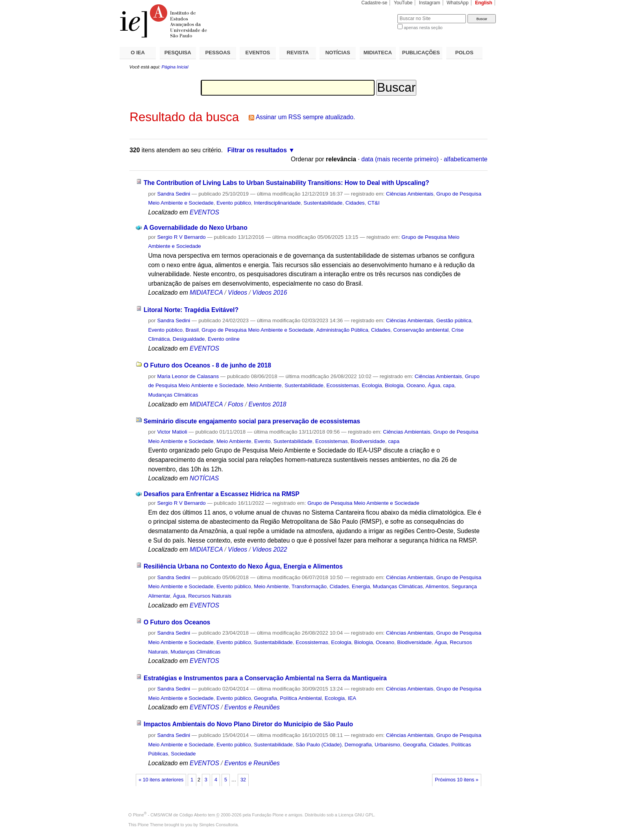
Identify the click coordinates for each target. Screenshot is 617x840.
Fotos (236, 404)
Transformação (309, 586)
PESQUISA (178, 53)
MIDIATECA (378, 53)
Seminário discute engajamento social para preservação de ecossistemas (252, 421)
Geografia (265, 698)
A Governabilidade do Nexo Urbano (196, 228)
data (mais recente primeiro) (400, 159)
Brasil (192, 330)
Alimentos (437, 586)
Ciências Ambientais (410, 194)
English (484, 3)
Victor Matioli (172, 432)
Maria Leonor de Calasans (188, 376)
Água (434, 385)
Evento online (224, 339)
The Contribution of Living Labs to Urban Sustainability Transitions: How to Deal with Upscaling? (286, 183)
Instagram (430, 3)
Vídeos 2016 (270, 293)
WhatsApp (458, 3)
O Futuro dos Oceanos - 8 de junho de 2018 (207, 365)
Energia (361, 586)
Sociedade (183, 754)
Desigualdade (189, 339)
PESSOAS (218, 53)
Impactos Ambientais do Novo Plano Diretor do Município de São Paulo (248, 724)
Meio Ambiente (264, 385)
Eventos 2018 (267, 404)
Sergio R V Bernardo (181, 237)
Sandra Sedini (174, 194)
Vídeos (237, 293)
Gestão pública (454, 320)
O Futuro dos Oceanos (177, 622)
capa (449, 385)
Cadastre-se (374, 3)
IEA (352, 698)
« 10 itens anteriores (161, 780)
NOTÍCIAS (338, 53)
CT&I (373, 203)
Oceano (416, 385)
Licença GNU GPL (356, 815)
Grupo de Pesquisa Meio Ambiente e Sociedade (257, 330)
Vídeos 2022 (270, 549)
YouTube (403, 3)
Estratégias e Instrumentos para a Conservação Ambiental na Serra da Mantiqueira (265, 678)
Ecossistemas (342, 385)
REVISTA (298, 53)
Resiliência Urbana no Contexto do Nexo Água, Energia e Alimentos (243, 566)
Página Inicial (175, 67)
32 (243, 780)
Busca (378, 14)
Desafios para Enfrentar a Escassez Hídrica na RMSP (222, 494)
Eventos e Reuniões (252, 707)
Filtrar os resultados (257, 150)
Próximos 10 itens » (456, 780)
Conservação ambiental (421, 330)
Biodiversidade (368, 441)
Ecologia (372, 385)
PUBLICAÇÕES (421, 53)
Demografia (358, 745)
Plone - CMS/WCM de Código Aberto (170, 815)
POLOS (464, 53)
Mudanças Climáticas (173, 395)
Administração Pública (342, 330)
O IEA (138, 53)
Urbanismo (387, 745)
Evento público (234, 203)
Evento (262, 441)
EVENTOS (258, 53)
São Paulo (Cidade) (319, 745)
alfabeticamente (466, 159)
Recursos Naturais (210, 596)
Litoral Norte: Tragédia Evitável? (191, 310)
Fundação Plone (268, 815)
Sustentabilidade (323, 203)
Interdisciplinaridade (277, 203)
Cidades (355, 203)
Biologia (394, 385)
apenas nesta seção (423, 28)
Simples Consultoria (218, 825)
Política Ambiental (301, 698)
